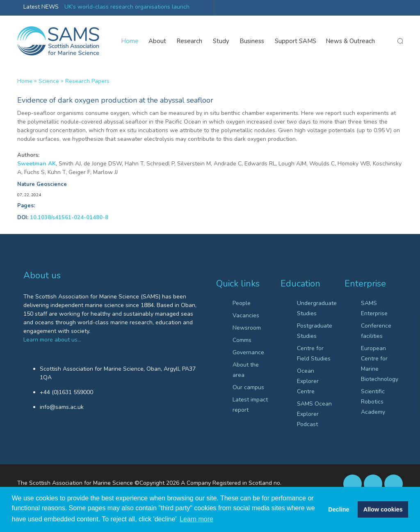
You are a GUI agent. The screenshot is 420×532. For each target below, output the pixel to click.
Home (130, 41)
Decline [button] (339, 509)
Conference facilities (376, 331)
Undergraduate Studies (315, 308)
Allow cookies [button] (383, 509)
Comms (242, 340)
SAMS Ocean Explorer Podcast (314, 414)
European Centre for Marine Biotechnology (379, 364)
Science (49, 81)
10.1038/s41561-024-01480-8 (69, 218)
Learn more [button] (196, 519)
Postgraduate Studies (315, 331)
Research (190, 41)
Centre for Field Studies (314, 353)
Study (221, 41)
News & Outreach (351, 41)
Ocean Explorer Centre (308, 381)
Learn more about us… (52, 340)
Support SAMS (296, 41)
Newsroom (247, 328)
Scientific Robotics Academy (373, 402)
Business (252, 41)
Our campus (248, 387)
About (158, 41)
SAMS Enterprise (374, 308)
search (400, 41)
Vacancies (246, 315)
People (242, 303)
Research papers (87, 81)
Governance (248, 352)
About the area (246, 370)
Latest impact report (250, 405)
